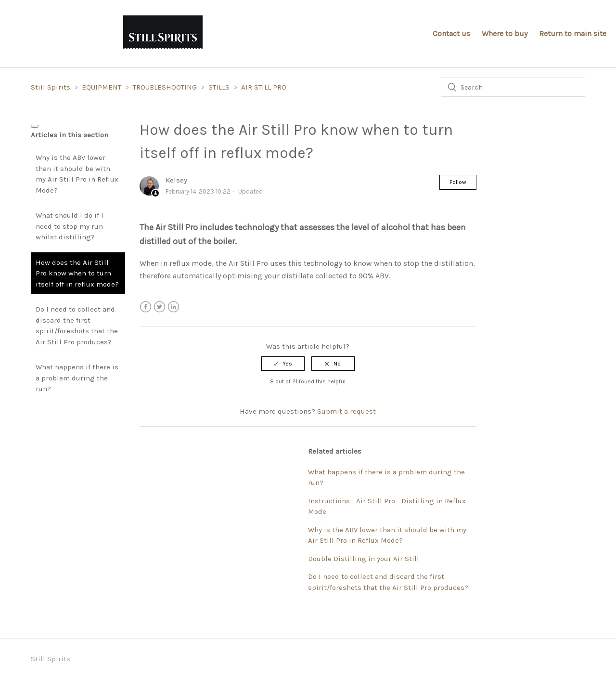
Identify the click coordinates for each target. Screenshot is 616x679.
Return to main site (573, 33)
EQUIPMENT (102, 87)
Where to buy (505, 33)
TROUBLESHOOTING (165, 87)
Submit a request (346, 411)
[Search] (513, 87)
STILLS (219, 87)
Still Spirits (51, 87)
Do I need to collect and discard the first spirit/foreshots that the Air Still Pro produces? (77, 326)
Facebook (146, 307)
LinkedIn (173, 307)
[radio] (283, 364)
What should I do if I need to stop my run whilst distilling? (70, 226)
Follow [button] (458, 182)
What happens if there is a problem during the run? (77, 378)
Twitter (160, 307)
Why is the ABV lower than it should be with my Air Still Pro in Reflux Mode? (77, 174)
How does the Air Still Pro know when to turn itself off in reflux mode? (77, 273)
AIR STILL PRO (264, 87)
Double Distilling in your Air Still (364, 559)
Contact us (451, 33)
